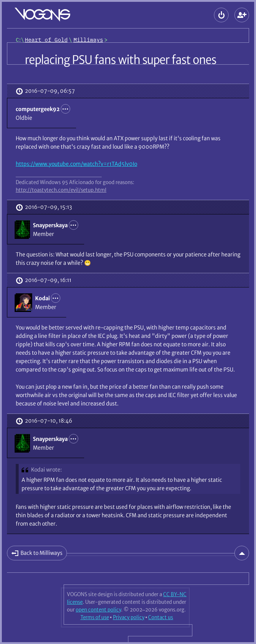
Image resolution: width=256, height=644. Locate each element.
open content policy (98, 610)
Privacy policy (129, 617)
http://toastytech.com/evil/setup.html (61, 190)
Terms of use (95, 617)
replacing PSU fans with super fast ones (121, 60)
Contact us (161, 617)
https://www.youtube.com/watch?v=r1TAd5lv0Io (76, 164)
